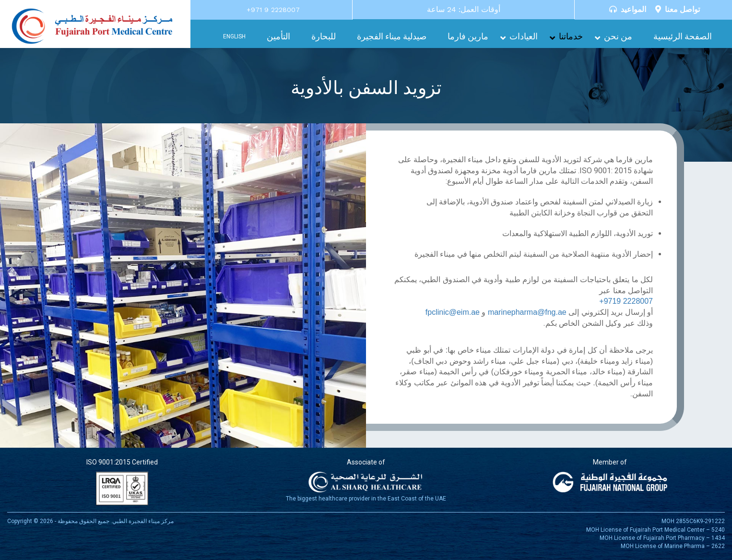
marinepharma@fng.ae (527, 312)
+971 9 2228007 (273, 10)
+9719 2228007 (626, 301)
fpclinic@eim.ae (453, 312)
